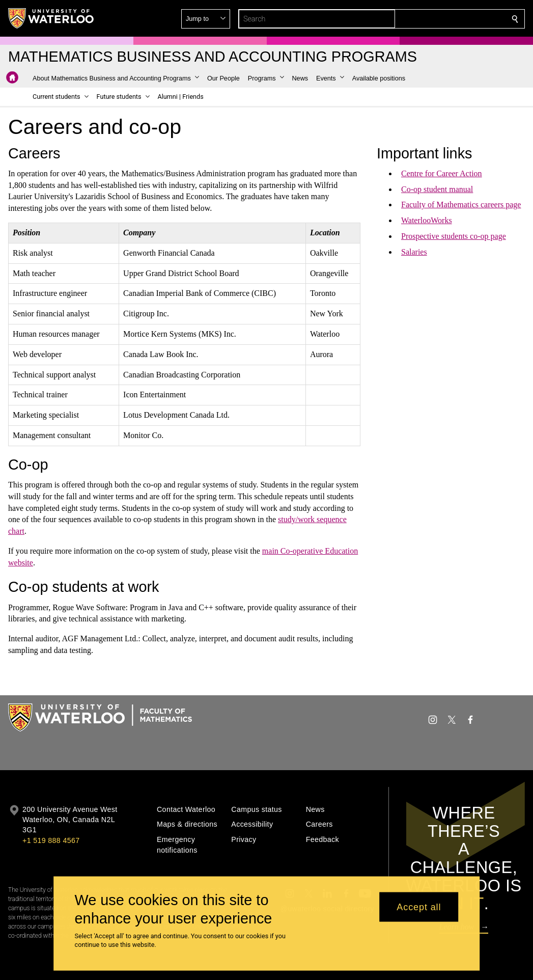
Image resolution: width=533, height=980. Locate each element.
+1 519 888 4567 (51, 840)
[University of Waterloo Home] (51, 18)
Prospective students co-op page (454, 236)
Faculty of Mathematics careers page (461, 205)
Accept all (419, 907)
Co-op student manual (437, 189)
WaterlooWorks (427, 220)
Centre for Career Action (442, 173)
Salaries (414, 252)
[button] (441, 19)
